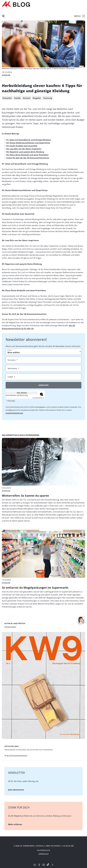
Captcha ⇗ (38, 398)
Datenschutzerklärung (14, 413)
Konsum (27, 98)
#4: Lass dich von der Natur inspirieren (24, 149)
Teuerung (48, 98)
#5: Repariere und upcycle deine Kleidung (25, 152)
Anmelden (43, 385)
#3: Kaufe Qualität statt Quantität (22, 146)
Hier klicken (22, 393)
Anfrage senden (10, 627)
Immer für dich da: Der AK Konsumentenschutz (28, 158)
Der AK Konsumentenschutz (17, 755)
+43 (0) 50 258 (68, 846)
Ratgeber (37, 98)
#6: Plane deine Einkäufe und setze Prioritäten (27, 155)
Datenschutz (44, 850)
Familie (17, 98)
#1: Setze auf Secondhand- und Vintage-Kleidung (28, 140)
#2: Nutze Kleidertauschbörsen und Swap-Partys (28, 143)
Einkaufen (7, 98)
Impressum (43, 854)
